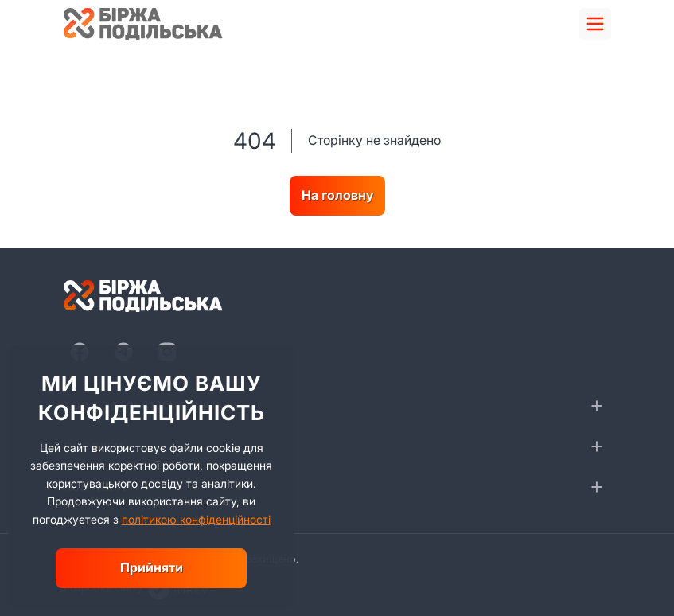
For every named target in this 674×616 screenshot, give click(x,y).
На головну (337, 195)
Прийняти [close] (152, 567)
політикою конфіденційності (196, 519)
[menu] (595, 24)
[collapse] (597, 406)
